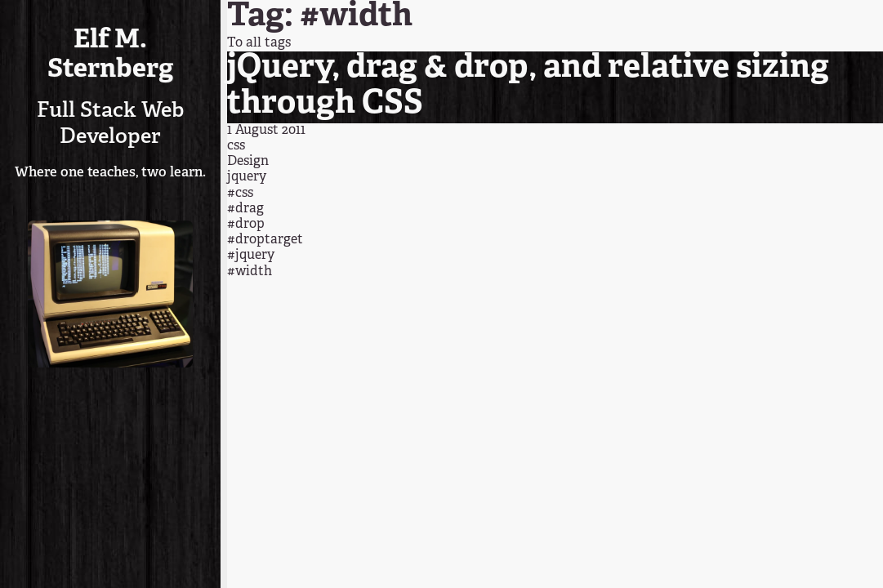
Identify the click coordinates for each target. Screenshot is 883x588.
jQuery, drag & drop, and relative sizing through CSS (528, 87)
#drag (245, 209)
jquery (247, 177)
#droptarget (265, 240)
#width (250, 272)
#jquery (251, 256)
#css (240, 194)
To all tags (259, 43)
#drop (246, 225)
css (236, 146)
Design (248, 162)
